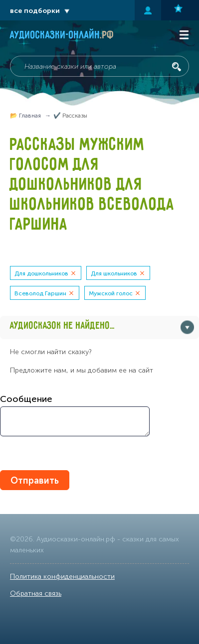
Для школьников (114, 273)
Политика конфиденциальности (62, 577)
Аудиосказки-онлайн (62, 36)
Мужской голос (111, 293)
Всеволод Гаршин (40, 293)
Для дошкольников (41, 273)
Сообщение (26, 399)
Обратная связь (36, 593)
